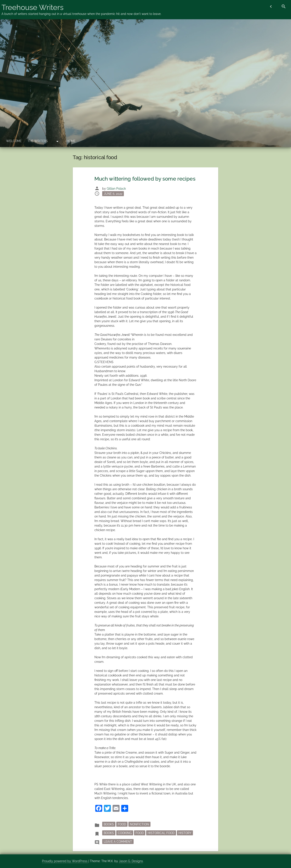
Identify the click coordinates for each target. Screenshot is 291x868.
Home (71, 141)
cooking (125, 833)
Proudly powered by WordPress (65, 861)
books (109, 833)
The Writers (38, 141)
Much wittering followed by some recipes (145, 179)
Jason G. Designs (131, 861)
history (185, 833)
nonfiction (139, 824)
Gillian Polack (116, 189)
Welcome (14, 141)
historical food (161, 833)
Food (122, 824)
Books (109, 824)
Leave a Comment (119, 841)
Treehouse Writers (32, 7)
